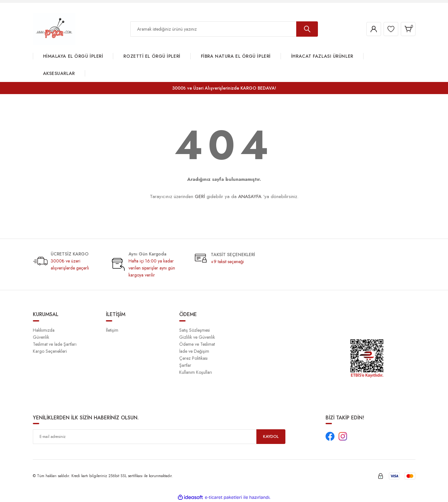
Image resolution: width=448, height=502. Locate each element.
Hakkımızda (44, 330)
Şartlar (185, 365)
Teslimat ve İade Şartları (55, 344)
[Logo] (54, 29)
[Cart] (407, 29)
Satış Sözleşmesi (195, 330)
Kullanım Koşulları (196, 372)
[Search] (224, 29)
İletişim (112, 330)
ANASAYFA (250, 196)
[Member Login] (369, 29)
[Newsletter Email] (159, 437)
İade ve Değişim (194, 351)
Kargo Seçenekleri (50, 351)
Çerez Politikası (193, 358)
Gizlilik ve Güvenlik (197, 337)
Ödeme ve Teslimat (197, 344)
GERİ (200, 196)
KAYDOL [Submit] (271, 437)
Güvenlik (41, 337)
